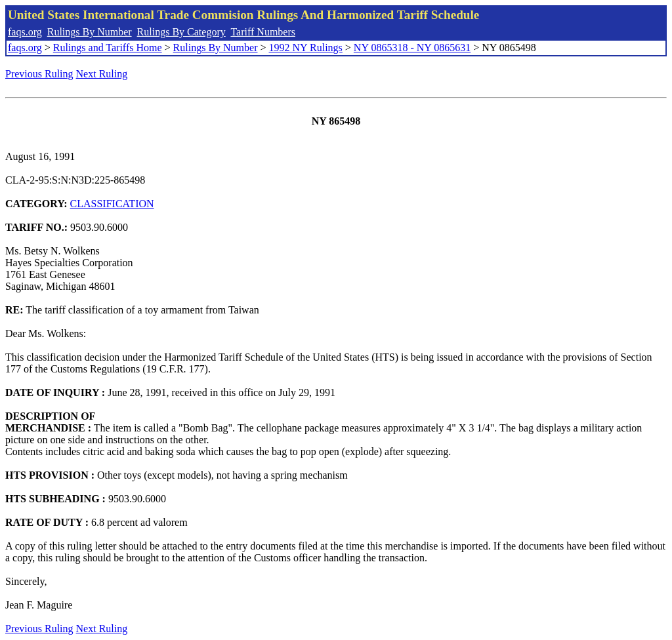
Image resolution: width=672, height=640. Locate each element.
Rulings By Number (90, 32)
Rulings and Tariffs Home (108, 48)
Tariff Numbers (263, 32)
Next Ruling (102, 74)
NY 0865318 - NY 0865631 (412, 48)
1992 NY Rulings (306, 48)
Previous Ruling (39, 74)
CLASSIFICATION (112, 204)
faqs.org (25, 32)
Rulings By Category (181, 32)
